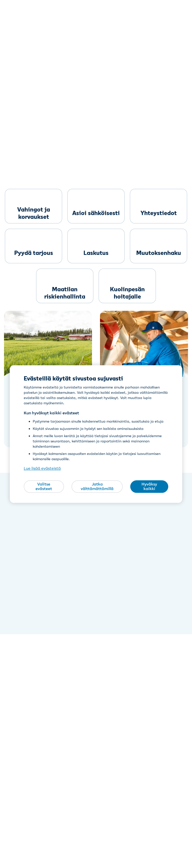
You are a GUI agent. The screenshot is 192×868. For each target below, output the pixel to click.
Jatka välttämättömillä (97, 487)
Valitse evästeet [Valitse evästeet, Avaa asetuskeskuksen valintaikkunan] (44, 487)
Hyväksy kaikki (149, 487)
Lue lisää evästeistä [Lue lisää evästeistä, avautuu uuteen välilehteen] (42, 468)
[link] (33, 206)
